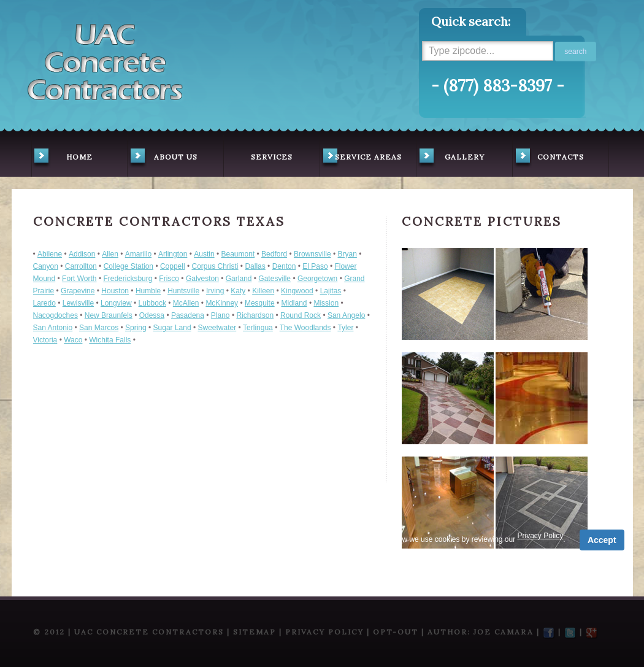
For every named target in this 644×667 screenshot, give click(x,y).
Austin (204, 254)
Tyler (345, 328)
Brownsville (312, 254)
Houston (115, 291)
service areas (361, 158)
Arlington (173, 254)
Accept (602, 540)
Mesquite (260, 303)
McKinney (222, 303)
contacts (549, 158)
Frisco (169, 279)
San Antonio (53, 328)
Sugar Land (172, 328)
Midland (294, 303)
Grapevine (78, 291)
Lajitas (331, 291)
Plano (220, 315)
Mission (326, 303)
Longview (116, 303)
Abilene (50, 254)
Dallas (255, 266)
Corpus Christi (215, 266)
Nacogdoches (56, 315)
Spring (136, 328)
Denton (284, 266)
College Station (128, 266)
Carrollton (81, 266)
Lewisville (78, 303)
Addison (82, 254)
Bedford (274, 254)
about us (163, 158)
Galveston (202, 279)
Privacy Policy (281, 536)
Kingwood (297, 291)
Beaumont (238, 254)
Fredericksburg (128, 279)
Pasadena (188, 315)
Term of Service (216, 536)
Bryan (347, 254)
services (272, 157)
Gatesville (274, 279)
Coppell (173, 266)
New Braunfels (109, 315)
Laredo (44, 303)
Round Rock (301, 315)
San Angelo (346, 315)
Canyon (46, 266)
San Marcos (99, 328)
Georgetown (317, 279)
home (62, 158)
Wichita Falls (110, 340)
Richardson (255, 315)
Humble (148, 291)
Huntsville (183, 291)
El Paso (315, 266)
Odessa (152, 315)
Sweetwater (217, 328)
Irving (215, 291)
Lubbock (152, 303)
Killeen (263, 291)
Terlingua (258, 328)
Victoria (45, 340)
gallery (450, 158)
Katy (238, 291)
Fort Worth (79, 279)
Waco (73, 340)
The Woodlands (305, 328)
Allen (110, 254)
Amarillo (138, 254)
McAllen (186, 303)
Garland (239, 279)
